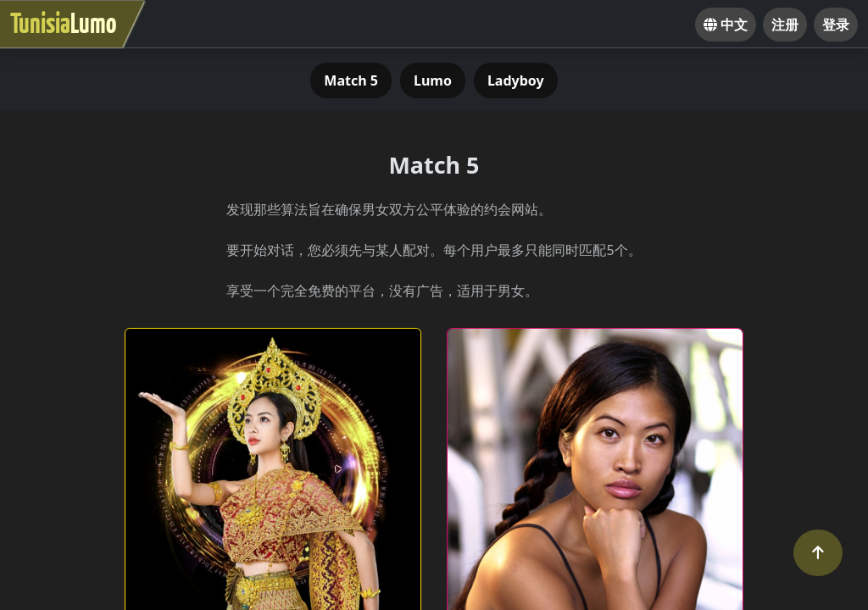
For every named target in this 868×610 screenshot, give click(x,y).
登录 (836, 25)
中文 (726, 25)
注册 (785, 25)
